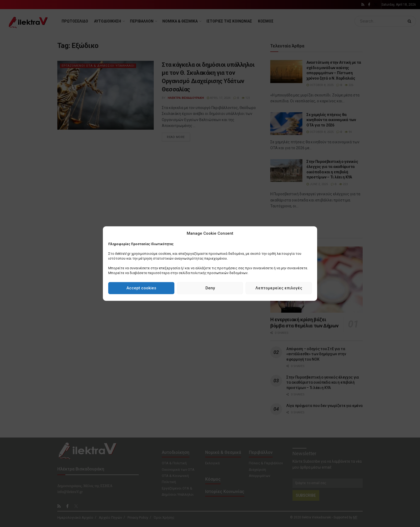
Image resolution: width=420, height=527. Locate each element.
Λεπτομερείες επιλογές (279, 288)
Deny (210, 288)
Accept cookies (141, 288)
